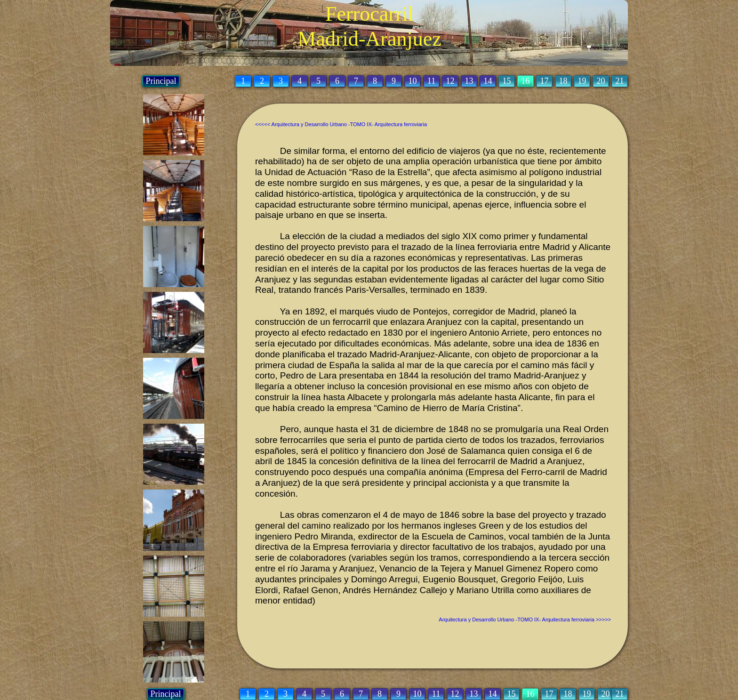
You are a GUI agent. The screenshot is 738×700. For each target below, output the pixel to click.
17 (549, 694)
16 (530, 694)
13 (474, 694)
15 (512, 694)
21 (620, 694)
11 (436, 694)
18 (568, 694)
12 (455, 694)
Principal (166, 694)
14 (493, 694)
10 (417, 694)
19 (587, 694)
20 (606, 694)
